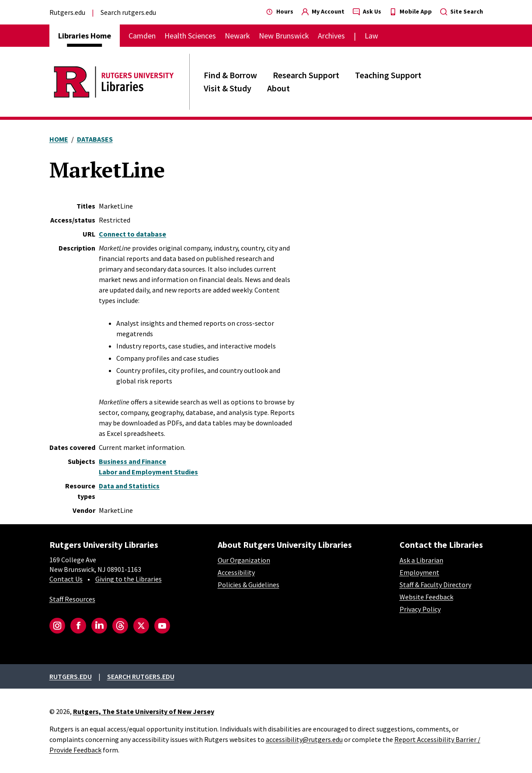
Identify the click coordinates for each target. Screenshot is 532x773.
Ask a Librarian (421, 560)
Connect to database (132, 234)
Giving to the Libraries (129, 579)
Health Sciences (190, 36)
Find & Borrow (230, 75)
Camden (142, 36)
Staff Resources (72, 599)
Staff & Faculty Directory (435, 585)
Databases (95, 139)
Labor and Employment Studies (148, 472)
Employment (419, 572)
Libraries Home (85, 36)
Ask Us (367, 11)
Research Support (306, 75)
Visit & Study (228, 88)
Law (371, 36)
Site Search (462, 11)
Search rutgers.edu (128, 12)
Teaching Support (388, 75)
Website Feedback (426, 597)
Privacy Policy (420, 609)
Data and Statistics (129, 486)
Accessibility (236, 572)
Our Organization (244, 560)
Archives (331, 36)
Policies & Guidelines (249, 585)
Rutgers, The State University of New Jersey (144, 711)
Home (59, 139)
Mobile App (411, 11)
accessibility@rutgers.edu (304, 739)
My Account (323, 11)
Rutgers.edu (67, 12)
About (278, 88)
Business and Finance (132, 461)
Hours (280, 11)
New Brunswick (284, 36)
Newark (237, 36)
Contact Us (66, 579)
